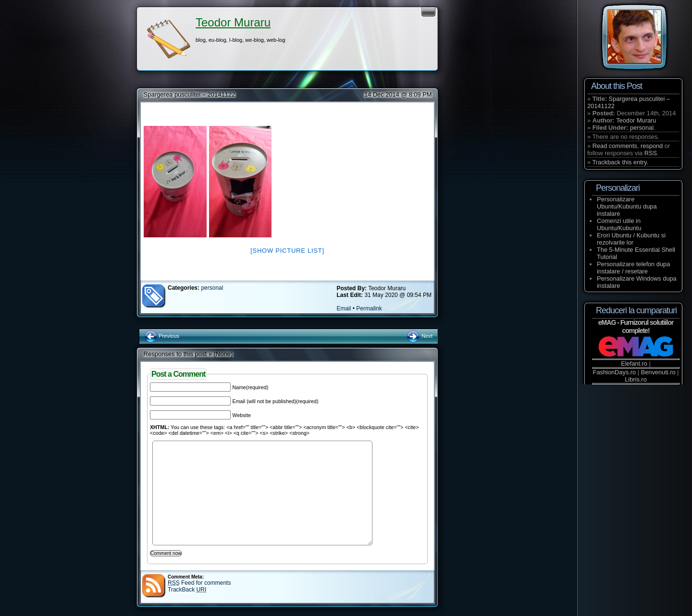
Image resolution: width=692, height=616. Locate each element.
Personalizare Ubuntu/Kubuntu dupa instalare (627, 206)
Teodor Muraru (233, 22)
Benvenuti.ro (658, 372)
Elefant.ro (634, 363)
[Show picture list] (287, 251)
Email (344, 308)
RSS (651, 153)
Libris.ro (636, 379)
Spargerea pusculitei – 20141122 (190, 94)
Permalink (369, 308)
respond (652, 146)
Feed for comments (199, 583)
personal (212, 288)
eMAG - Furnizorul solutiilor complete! (636, 326)
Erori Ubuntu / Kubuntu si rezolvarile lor (631, 239)
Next (419, 336)
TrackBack (187, 590)
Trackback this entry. (620, 162)
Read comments (615, 146)
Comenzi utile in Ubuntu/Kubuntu (619, 224)
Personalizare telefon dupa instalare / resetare (633, 268)
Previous (162, 336)
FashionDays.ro (615, 372)
